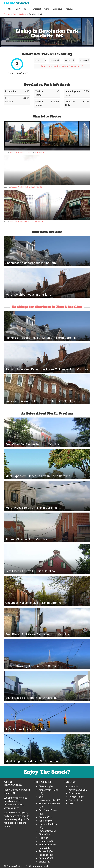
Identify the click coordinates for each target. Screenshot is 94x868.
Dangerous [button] (58, 9)
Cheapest (44, 786)
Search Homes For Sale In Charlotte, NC (62, 66)
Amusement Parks (48, 790)
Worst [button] (47, 9)
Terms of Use (76, 800)
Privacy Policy (76, 797)
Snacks (17, 3)
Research (44, 851)
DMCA (72, 804)
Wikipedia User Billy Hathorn (20, 187)
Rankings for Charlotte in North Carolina (47, 307)
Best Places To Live (49, 804)
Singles (42, 862)
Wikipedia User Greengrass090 (22, 152)
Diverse (43, 817)
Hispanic (43, 841)
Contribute (74, 793)
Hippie (42, 838)
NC (14, 14)
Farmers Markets (48, 824)
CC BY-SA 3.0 (39, 152)
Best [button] (18, 9)
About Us (69, 9)
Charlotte (22, 14)
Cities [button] (10, 9)
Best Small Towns (48, 810)
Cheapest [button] (37, 9)
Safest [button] (26, 9)
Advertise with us (78, 790)
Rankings (43, 855)
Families (43, 821)
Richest (43, 858)
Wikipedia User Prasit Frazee (21, 222)
